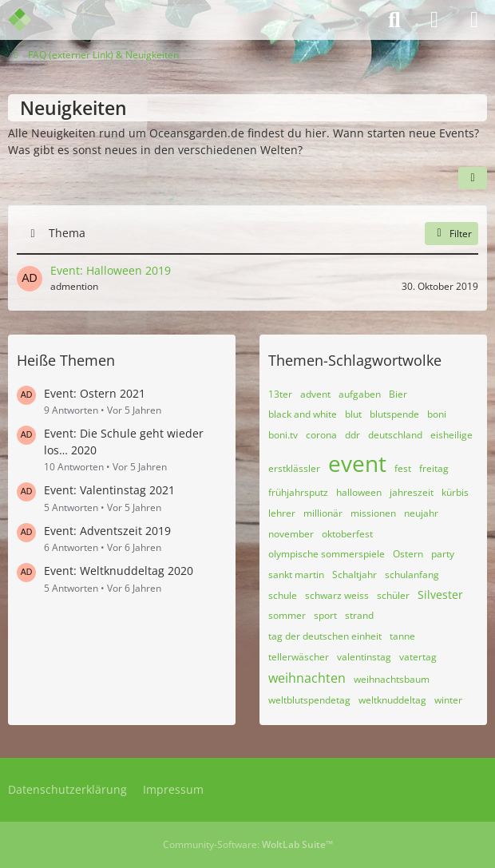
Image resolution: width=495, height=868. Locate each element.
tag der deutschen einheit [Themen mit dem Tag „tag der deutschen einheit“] (325, 636)
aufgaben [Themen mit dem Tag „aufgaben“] (360, 394)
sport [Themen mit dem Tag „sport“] (325, 615)
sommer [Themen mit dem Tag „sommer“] (287, 615)
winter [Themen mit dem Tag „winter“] (448, 700)
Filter (451, 233)
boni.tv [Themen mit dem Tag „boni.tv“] (283, 435)
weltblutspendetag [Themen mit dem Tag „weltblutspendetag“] (309, 700)
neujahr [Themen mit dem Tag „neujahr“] (421, 513)
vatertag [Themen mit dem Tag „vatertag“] (418, 657)
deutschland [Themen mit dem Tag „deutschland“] (395, 435)
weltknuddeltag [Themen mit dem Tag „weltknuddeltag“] (392, 700)
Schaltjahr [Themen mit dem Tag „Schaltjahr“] (354, 575)
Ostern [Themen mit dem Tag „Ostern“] (408, 554)
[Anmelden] (434, 20)
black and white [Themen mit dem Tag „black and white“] (303, 414)
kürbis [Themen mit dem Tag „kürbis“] (455, 492)
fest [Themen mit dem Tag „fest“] (403, 468)
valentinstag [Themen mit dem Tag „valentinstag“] (364, 657)
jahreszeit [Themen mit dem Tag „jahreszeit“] (412, 492)
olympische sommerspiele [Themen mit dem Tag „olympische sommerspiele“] (327, 554)
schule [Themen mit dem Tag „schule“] (283, 595)
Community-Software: (248, 844)
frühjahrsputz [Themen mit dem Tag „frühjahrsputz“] (298, 492)
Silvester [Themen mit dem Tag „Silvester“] (440, 595)
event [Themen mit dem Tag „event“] (357, 463)
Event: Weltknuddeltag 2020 (119, 571)
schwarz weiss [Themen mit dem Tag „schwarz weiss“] (337, 595)
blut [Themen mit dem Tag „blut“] (353, 414)
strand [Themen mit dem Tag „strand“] (359, 615)
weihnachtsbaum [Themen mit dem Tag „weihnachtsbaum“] (392, 679)
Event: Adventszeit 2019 (107, 531)
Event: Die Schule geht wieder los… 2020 (124, 442)
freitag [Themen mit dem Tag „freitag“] (434, 468)
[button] (473, 177)
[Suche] (394, 20)
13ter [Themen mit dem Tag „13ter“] (280, 394)
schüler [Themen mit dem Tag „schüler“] (393, 595)
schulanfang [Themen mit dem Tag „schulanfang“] (412, 575)
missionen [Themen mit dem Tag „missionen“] (373, 513)
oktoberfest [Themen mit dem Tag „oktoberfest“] (347, 534)
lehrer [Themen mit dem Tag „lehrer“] (282, 513)
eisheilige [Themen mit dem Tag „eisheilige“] (451, 435)
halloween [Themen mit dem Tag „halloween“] (359, 492)
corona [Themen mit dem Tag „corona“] (321, 435)
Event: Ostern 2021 (95, 393)
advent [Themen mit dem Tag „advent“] (315, 394)
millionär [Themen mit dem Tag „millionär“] (323, 513)
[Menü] (474, 20)
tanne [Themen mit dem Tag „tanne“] (402, 636)
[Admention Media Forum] (30, 20)
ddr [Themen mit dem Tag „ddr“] (352, 435)
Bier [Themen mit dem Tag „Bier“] (398, 394)
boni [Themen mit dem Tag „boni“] (437, 414)
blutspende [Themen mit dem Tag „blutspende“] (394, 414)
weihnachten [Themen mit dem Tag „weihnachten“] (307, 678)
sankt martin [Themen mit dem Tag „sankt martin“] (296, 575)
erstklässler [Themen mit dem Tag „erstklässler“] (294, 468)
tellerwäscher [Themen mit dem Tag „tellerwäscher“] (299, 657)
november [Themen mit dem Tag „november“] (291, 534)
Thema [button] (67, 233)
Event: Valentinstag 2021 (109, 490)
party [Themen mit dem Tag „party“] (443, 554)
